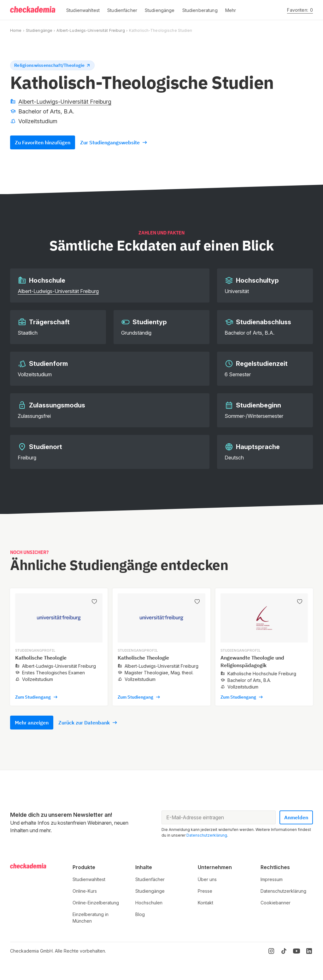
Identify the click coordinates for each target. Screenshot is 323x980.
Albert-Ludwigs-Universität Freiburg (91, 30)
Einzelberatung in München (91, 918)
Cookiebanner (276, 903)
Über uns (207, 879)
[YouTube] (297, 951)
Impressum (272, 879)
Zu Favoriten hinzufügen (43, 142)
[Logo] (33, 10)
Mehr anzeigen (32, 723)
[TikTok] (284, 951)
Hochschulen (149, 903)
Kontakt (206, 903)
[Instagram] (271, 951)
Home (16, 30)
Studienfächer (150, 879)
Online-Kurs (85, 891)
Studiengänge (39, 30)
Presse (205, 891)
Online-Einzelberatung (96, 903)
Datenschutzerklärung (207, 835)
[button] (83, 10)
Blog (140, 914)
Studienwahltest (89, 879)
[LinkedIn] (309, 951)
